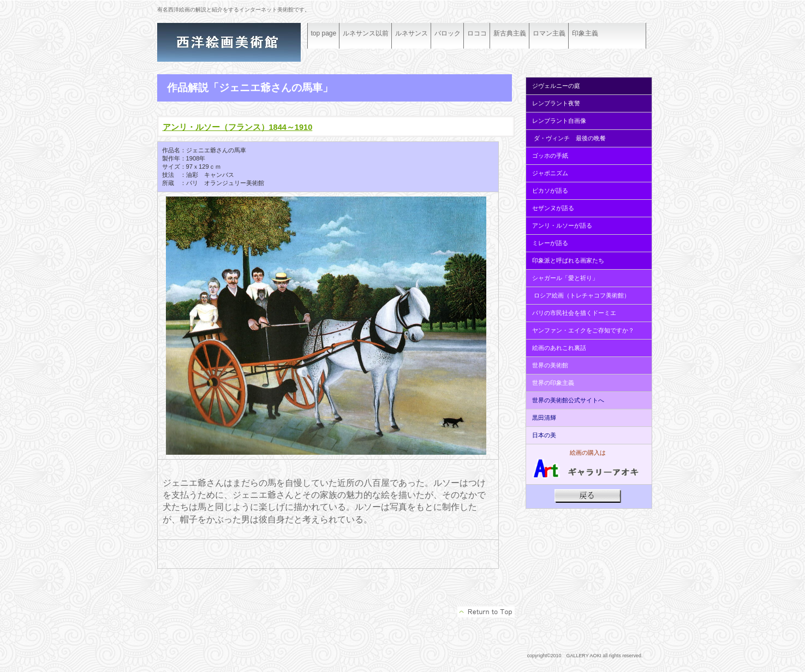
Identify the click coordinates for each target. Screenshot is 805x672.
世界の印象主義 (553, 383)
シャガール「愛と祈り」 (565, 278)
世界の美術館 (550, 365)
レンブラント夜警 (556, 103)
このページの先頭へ (486, 612)
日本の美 (544, 435)
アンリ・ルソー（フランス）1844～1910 (238, 127)
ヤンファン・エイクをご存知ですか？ (583, 330)
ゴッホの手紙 (550, 156)
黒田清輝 (543, 418)
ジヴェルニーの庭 (556, 86)
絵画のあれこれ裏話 (559, 348)
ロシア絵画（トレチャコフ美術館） (582, 295)
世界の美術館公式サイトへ (568, 400)
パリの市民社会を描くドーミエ (574, 313)
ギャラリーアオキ (239, 42)
